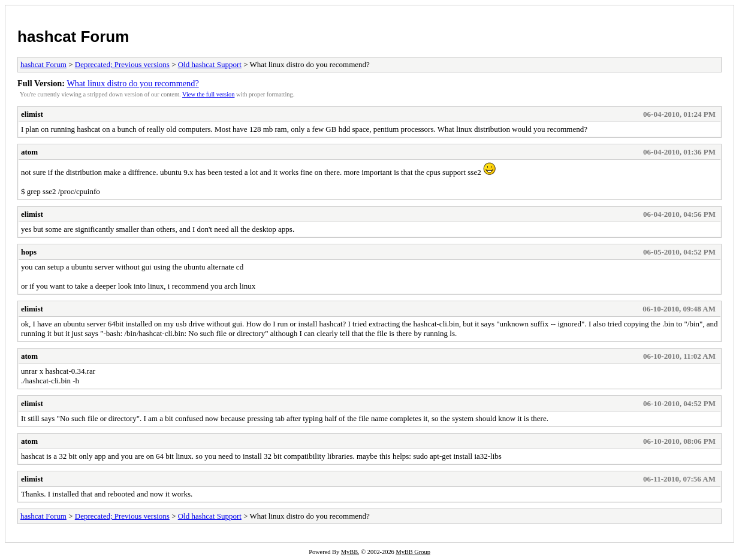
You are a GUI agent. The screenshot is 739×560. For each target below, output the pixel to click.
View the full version (208, 94)
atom (29, 152)
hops (29, 252)
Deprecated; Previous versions (122, 64)
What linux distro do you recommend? (132, 83)
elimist (32, 114)
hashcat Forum (73, 37)
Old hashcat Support (210, 64)
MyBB (349, 552)
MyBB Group (413, 552)
